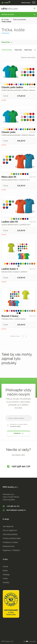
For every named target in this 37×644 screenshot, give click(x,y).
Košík (6, 2)
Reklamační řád (8, 546)
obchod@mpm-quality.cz (14, 510)
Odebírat (19, 433)
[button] (7, 42)
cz (10, 8)
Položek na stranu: (15, 336)
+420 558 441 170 (18, 466)
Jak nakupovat (8, 526)
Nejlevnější (28, 50)
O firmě (5, 567)
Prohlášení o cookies (10, 542)
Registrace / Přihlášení (11, 550)
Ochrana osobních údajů (12, 538)
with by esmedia (29, 641)
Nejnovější (18, 50)
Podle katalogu (7, 50)
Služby (5, 571)
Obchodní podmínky (10, 534)
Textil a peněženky (21, 20)
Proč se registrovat (10, 530)
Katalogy (6, 574)
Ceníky (5, 578)
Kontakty (6, 582)
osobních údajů (15, 426)
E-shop (7, 20)
